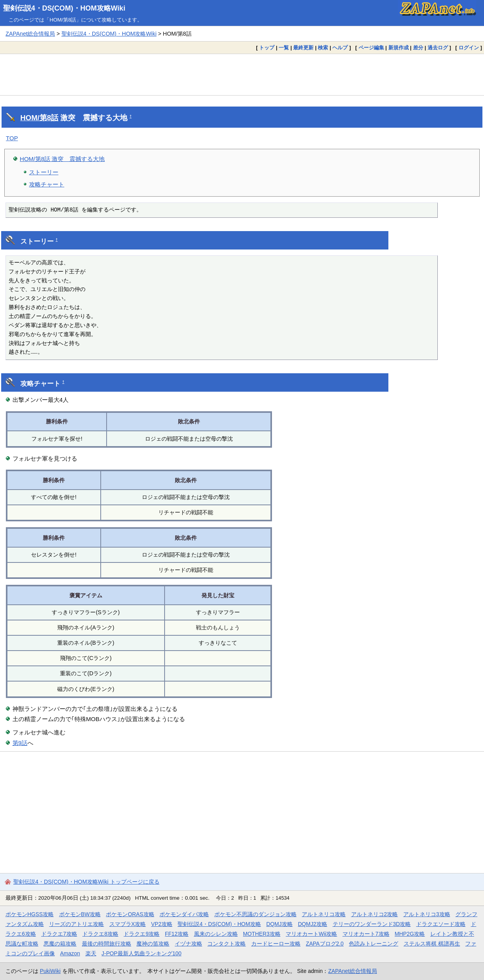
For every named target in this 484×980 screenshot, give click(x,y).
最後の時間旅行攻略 (107, 944)
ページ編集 (371, 48)
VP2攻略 (162, 924)
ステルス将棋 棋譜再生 (432, 944)
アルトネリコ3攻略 (427, 914)
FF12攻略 (177, 934)
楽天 (91, 953)
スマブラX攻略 (128, 924)
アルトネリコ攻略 (324, 914)
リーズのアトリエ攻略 (76, 924)
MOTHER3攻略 (262, 934)
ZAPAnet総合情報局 (30, 34)
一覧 (284, 48)
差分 (418, 48)
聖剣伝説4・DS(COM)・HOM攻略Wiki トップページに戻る (86, 882)
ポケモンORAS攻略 (130, 914)
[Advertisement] (242, 74)
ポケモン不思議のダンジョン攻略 (256, 914)
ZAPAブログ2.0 (324, 944)
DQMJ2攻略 (313, 924)
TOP (12, 138)
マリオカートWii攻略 (311, 934)
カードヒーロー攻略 (276, 944)
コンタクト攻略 (227, 944)
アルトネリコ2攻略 (375, 914)
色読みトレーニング (373, 944)
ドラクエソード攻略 (441, 924)
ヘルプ (340, 48)
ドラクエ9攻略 (141, 934)
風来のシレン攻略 (216, 934)
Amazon (70, 953)
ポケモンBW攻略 (80, 914)
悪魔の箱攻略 (60, 944)
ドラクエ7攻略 (59, 934)
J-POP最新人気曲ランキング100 (141, 953)
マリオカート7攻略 (366, 934)
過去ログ (438, 48)
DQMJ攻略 (279, 924)
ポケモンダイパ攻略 (184, 914)
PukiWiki (50, 971)
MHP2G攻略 (410, 934)
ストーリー (44, 172)
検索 (323, 48)
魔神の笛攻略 (153, 944)
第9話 (20, 743)
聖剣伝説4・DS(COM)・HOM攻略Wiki (64, 8)
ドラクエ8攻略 (100, 934)
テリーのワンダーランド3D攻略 (372, 924)
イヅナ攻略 (189, 944)
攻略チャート (47, 184)
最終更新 (303, 48)
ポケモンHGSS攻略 (30, 914)
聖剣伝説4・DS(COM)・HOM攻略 (219, 924)
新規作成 (399, 48)
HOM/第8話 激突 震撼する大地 (63, 159)
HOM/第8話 (39, 118)
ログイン (469, 48)
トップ (267, 48)
